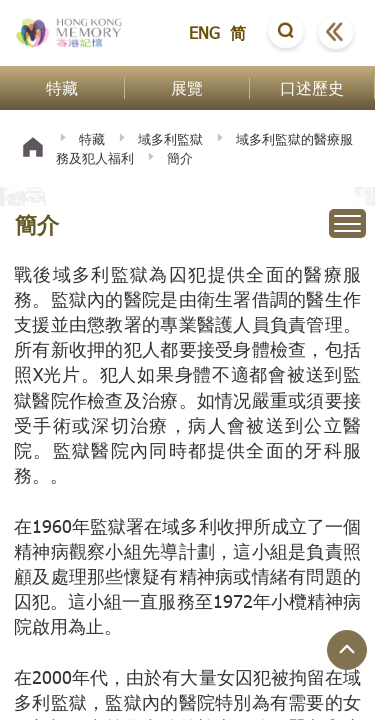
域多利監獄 (170, 139)
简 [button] (238, 32)
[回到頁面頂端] (347, 650)
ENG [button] (204, 32)
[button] (286, 33)
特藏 (92, 139)
